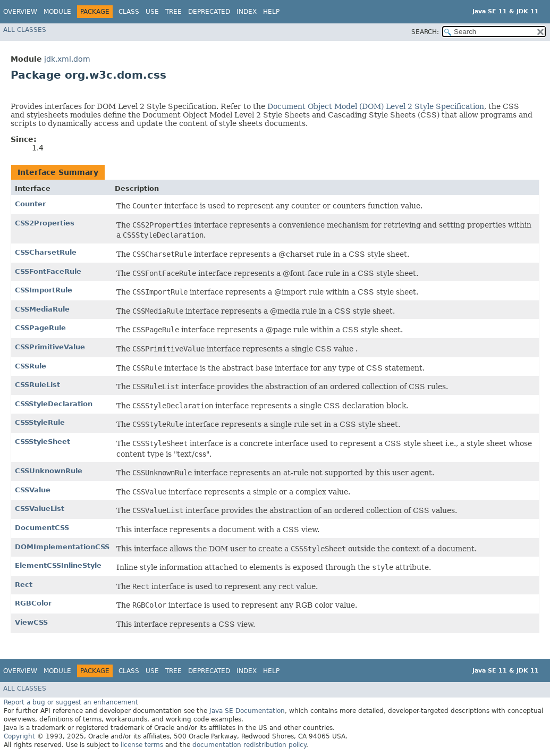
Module (57, 12)
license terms (142, 745)
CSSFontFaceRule (48, 271)
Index (247, 12)
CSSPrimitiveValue (50, 347)
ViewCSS (31, 622)
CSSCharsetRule (46, 252)
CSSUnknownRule (49, 471)
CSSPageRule (40, 328)
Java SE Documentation (247, 711)
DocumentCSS (42, 528)
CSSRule (31, 366)
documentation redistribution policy (249, 745)
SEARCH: (425, 32)
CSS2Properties (45, 223)
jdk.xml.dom (67, 59)
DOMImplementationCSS (62, 547)
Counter (30, 204)
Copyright (19, 736)
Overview (20, 12)
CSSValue (33, 490)
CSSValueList (40, 509)
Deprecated (209, 12)
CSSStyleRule (40, 422)
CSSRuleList (37, 385)
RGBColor (33, 603)
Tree (174, 12)
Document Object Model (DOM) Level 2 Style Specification (376, 106)
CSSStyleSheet (43, 442)
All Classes (25, 30)
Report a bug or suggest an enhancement (71, 702)
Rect (24, 585)
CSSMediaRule (42, 309)
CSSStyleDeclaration (54, 404)
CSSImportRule (44, 290)
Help (271, 12)
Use (152, 12)
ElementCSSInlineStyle (58, 565)
